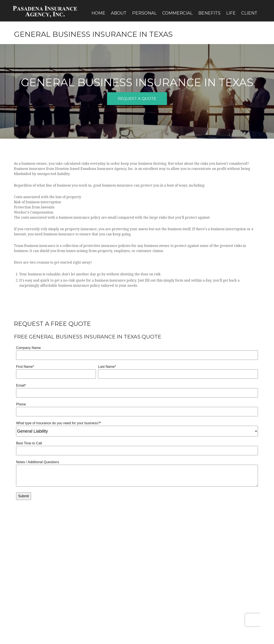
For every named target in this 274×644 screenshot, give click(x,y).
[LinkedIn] (30, 585)
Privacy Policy (20, 617)
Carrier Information (216, 570)
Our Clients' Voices (87, 551)
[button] (98, 13)
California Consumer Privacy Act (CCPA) (128, 606)
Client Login (211, 551)
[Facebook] (15, 585)
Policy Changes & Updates (219, 563)
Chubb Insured (85, 570)
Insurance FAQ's (86, 563)
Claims (207, 557)
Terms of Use (38, 617)
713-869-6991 (29, 563)
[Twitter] (22, 585)
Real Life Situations (88, 557)
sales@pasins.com (23, 578)
